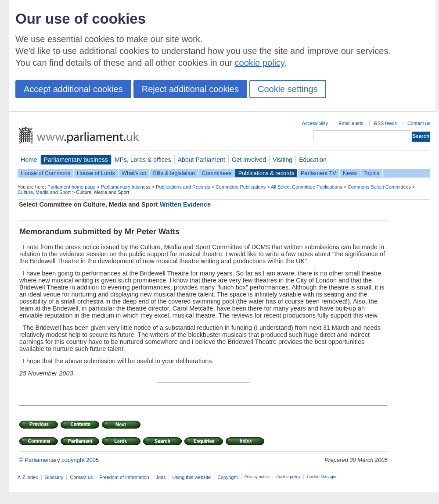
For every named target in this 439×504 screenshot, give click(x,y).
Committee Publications (241, 187)
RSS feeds (385, 123)
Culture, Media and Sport (44, 192)
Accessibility (315, 123)
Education (313, 160)
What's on (134, 173)
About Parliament (202, 160)
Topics (371, 173)
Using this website (191, 477)
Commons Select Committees (379, 187)
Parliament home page (71, 187)
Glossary (54, 477)
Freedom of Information (124, 477)
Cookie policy (288, 477)
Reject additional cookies (190, 89)
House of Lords (96, 173)
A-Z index (28, 477)
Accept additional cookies (73, 89)
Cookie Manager (322, 477)
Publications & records (266, 173)
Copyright (228, 477)
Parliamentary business (76, 160)
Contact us (419, 123)
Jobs (160, 477)
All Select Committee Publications (307, 187)
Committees (216, 173)
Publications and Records (183, 187)
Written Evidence (185, 204)
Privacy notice (257, 477)
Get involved (249, 160)
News (350, 173)
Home (29, 160)
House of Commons (45, 173)
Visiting (282, 160)
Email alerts (351, 123)
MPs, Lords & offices (143, 160)
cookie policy (260, 63)
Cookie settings (288, 89)
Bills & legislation (174, 173)
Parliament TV (318, 173)
